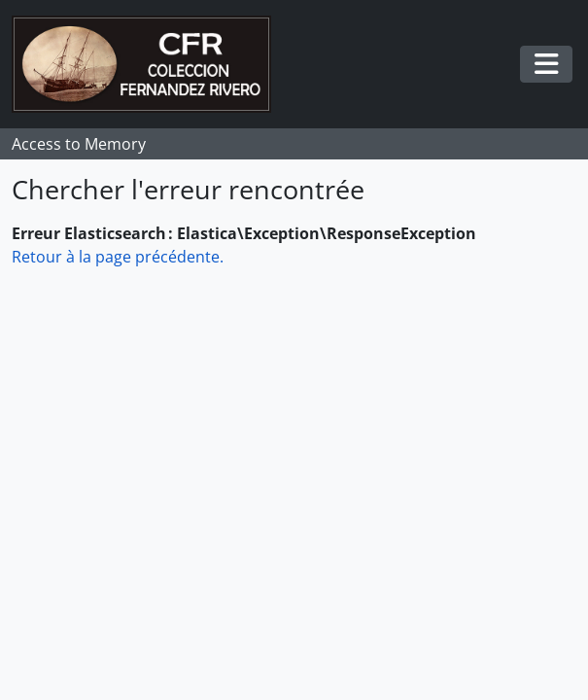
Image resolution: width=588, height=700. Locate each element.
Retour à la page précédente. (118, 257)
